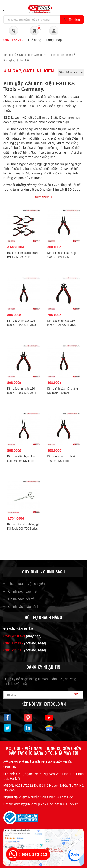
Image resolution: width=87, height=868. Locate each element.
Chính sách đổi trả (21, 599)
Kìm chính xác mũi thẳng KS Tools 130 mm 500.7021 (63, 393)
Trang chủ (10, 55)
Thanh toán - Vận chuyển (26, 584)
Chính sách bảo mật (23, 591)
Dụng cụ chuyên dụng (33, 55)
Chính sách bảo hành (24, 607)
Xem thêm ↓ (43, 197)
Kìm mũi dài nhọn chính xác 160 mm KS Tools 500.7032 (22, 461)
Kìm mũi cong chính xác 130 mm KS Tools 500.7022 (62, 461)
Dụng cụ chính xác (61, 55)
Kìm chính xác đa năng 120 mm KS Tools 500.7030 (62, 257)
